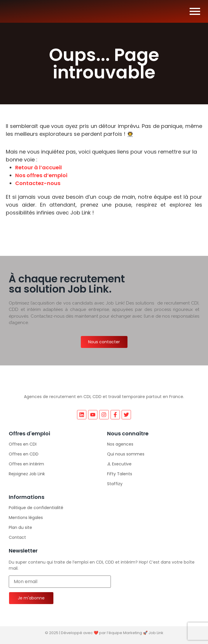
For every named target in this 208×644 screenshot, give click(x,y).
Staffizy (115, 484)
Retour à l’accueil (39, 167)
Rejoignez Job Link (27, 474)
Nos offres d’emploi (41, 175)
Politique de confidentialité (36, 508)
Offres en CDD (24, 454)
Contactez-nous (38, 183)
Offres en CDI (23, 444)
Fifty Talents (120, 474)
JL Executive (119, 464)
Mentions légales (26, 518)
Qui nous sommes (126, 454)
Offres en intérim (26, 464)
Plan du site (20, 527)
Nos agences (120, 444)
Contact (17, 537)
